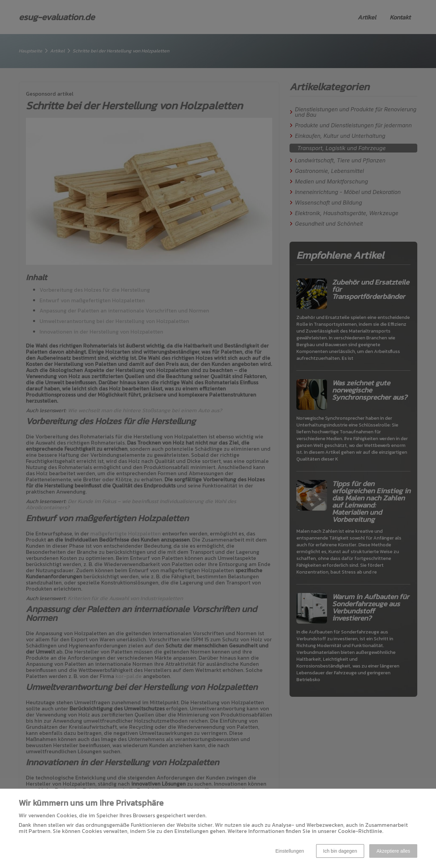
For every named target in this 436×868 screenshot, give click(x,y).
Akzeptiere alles (393, 851)
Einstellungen (290, 851)
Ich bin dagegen (340, 851)
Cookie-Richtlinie (360, 831)
